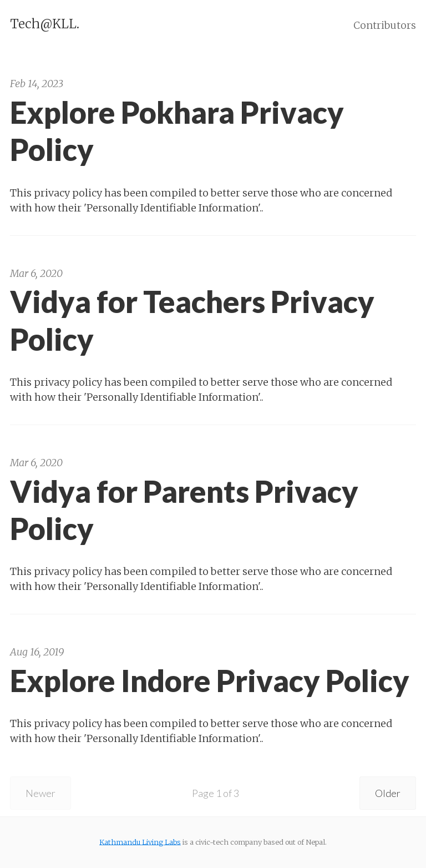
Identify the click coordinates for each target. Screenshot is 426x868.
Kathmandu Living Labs (140, 842)
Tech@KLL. (45, 24)
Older (388, 793)
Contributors (385, 25)
